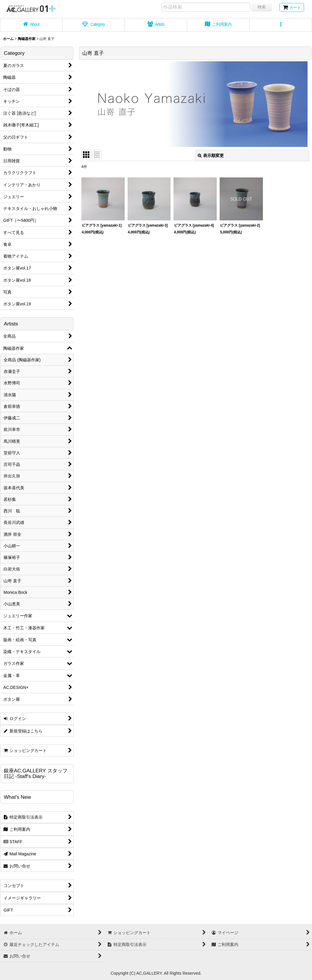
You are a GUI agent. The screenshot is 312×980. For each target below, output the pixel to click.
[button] (281, 25)
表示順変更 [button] (211, 155)
